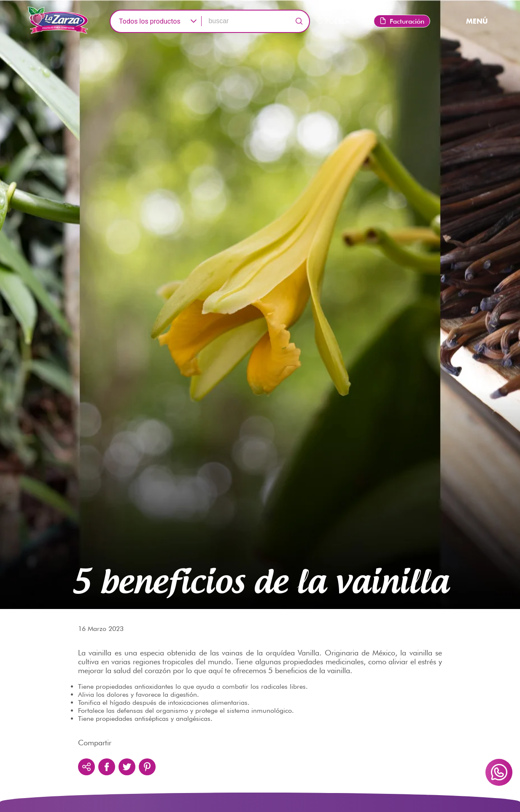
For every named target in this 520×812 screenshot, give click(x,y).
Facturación (402, 21)
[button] (194, 21)
